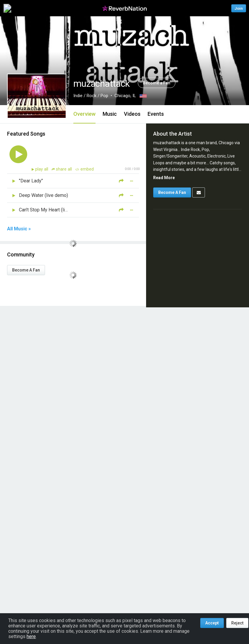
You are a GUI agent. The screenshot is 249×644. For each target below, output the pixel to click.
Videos (132, 114)
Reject (237, 623)
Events (156, 114)
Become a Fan (157, 83)
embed (85, 169)
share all (62, 169)
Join (239, 8)
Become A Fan (26, 270)
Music (110, 114)
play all (42, 169)
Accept (212, 623)
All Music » (19, 229)
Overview (84, 114)
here (31, 636)
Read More (164, 178)
